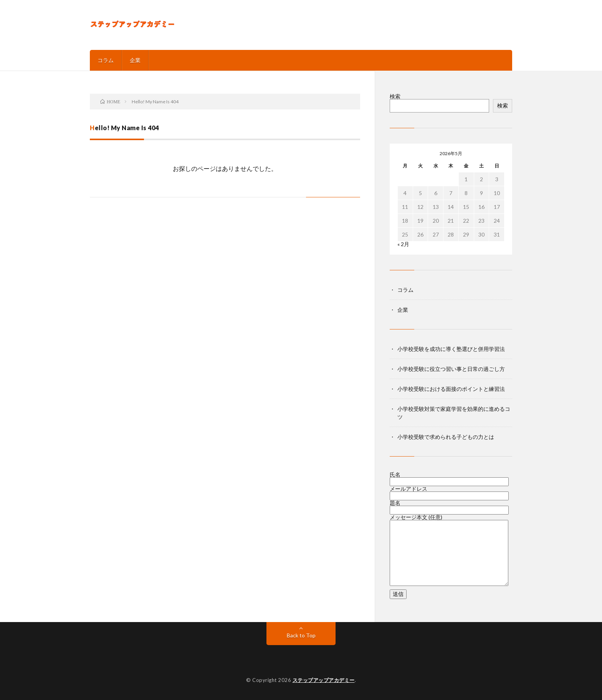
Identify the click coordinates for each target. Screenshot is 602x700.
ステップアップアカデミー (324, 680)
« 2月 (403, 244)
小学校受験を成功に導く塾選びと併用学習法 (451, 349)
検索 (395, 96)
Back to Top (301, 635)
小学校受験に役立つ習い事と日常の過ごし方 (451, 369)
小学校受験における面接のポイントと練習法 (451, 389)
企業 (135, 60)
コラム (106, 60)
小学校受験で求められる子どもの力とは (446, 437)
